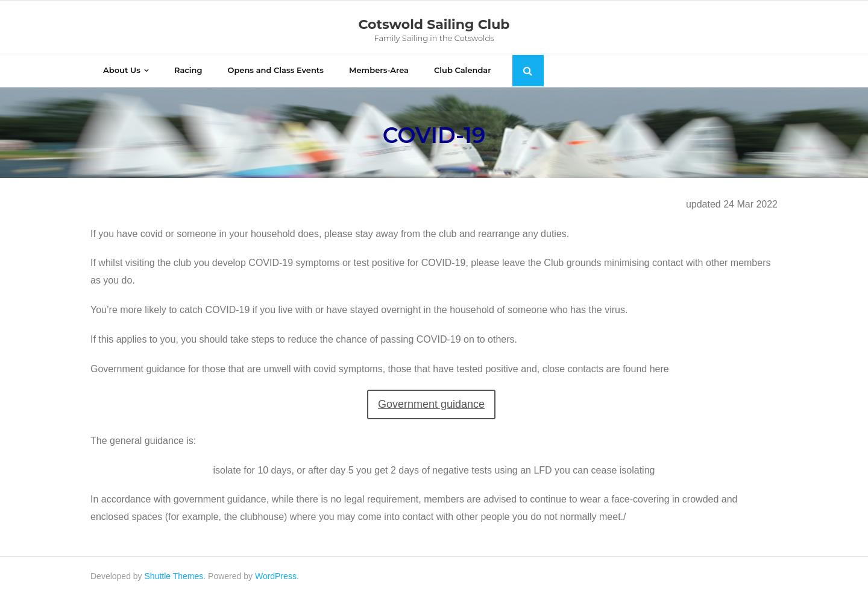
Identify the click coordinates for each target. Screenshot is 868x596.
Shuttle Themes (174, 576)
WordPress (276, 576)
